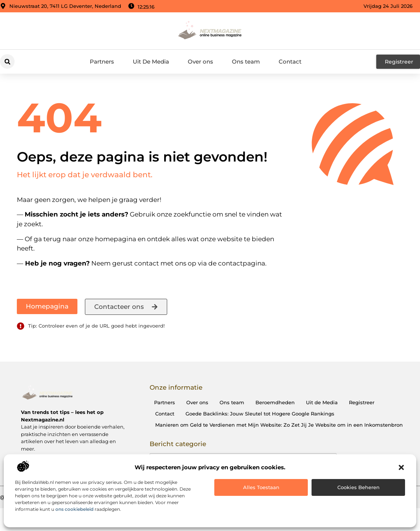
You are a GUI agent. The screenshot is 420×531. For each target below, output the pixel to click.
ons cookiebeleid (74, 509)
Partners (102, 62)
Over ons (200, 62)
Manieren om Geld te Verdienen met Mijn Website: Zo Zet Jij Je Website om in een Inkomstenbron (279, 425)
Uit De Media (151, 62)
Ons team (246, 62)
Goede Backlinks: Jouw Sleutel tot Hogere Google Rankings (260, 414)
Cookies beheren (358, 487)
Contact (290, 62)
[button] (401, 467)
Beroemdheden (275, 402)
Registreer (362, 402)
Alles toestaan (261, 487)
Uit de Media (322, 402)
